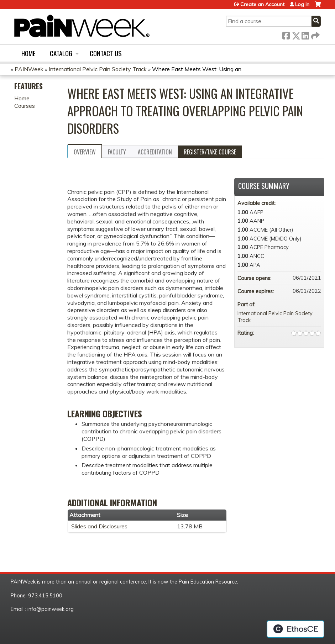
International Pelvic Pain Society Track (98, 69)
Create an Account (262, 4)
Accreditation (155, 152)
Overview (85, 152)
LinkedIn (305, 34)
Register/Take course (210, 152)
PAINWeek (29, 69)
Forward (315, 34)
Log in (302, 4)
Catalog (61, 53)
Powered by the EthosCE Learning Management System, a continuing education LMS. (295, 629)
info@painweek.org (51, 609)
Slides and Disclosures (99, 526)
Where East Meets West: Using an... (198, 69)
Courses (25, 106)
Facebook (286, 34)
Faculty (117, 152)
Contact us (106, 53)
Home (28, 53)
